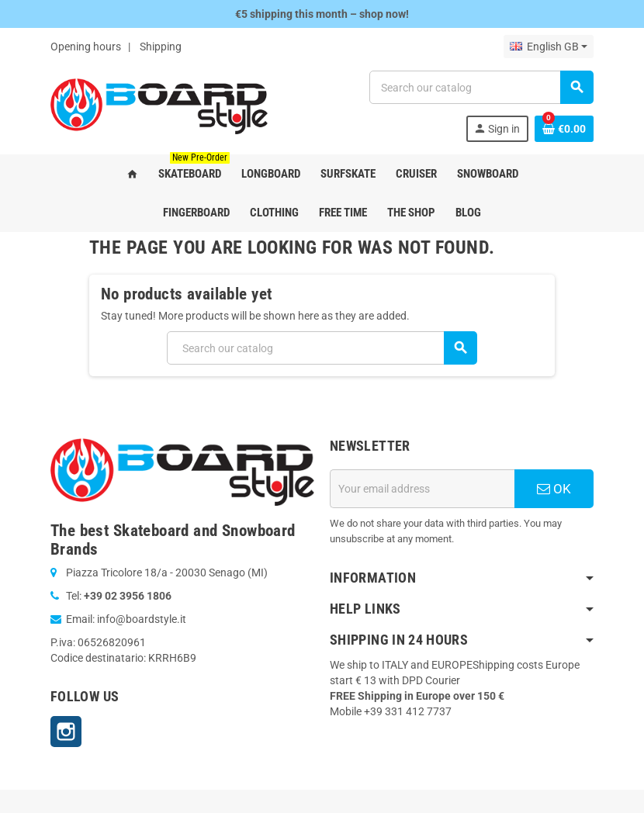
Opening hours (86, 47)
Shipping (161, 47)
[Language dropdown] (549, 47)
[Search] (481, 87)
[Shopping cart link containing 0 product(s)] (564, 129)
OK (554, 489)
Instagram (66, 732)
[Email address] (422, 489)
